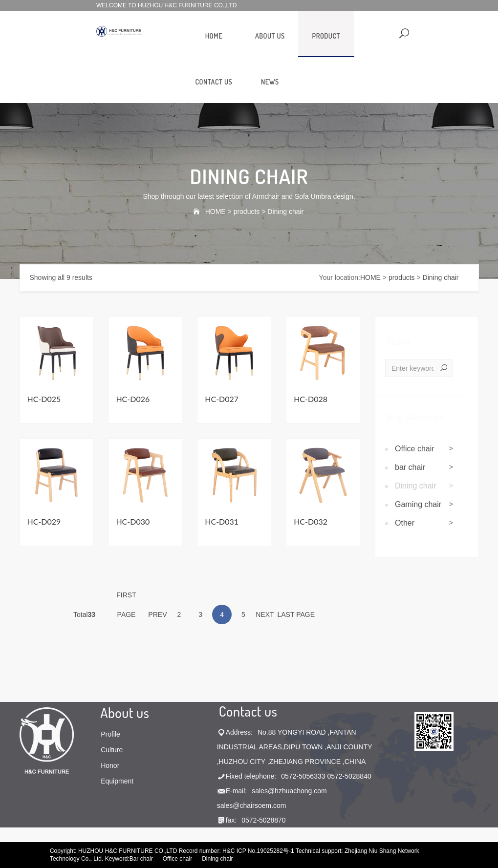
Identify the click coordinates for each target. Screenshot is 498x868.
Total (83, 614)
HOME (214, 36)
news (270, 82)
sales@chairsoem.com (252, 805)
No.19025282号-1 (271, 851)
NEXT (265, 614)
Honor (110, 765)
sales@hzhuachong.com (289, 791)
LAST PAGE (296, 614)
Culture (112, 750)
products (247, 212)
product (326, 36)
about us (270, 36)
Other (405, 523)
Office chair (415, 449)
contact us (214, 82)
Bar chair (141, 859)
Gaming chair (418, 504)
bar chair (410, 467)
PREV (157, 614)
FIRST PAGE (126, 598)
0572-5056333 (303, 776)
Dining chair (285, 212)
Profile (110, 734)
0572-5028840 (349, 776)
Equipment (117, 781)
